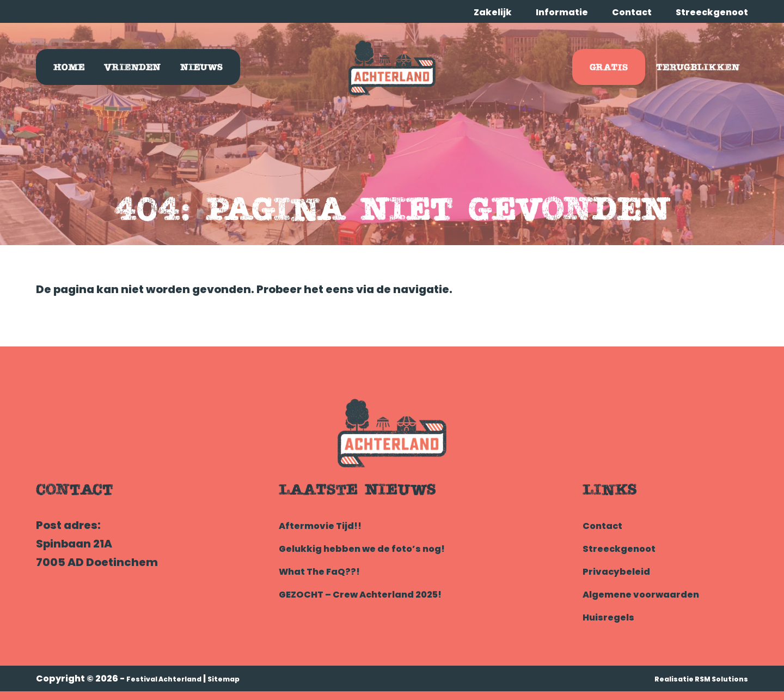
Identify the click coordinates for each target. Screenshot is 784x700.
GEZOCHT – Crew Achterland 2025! (378, 594)
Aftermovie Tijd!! (328, 525)
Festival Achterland (173, 678)
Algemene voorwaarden (653, 594)
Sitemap (246, 678)
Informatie (562, 12)
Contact (632, 12)
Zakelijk (493, 12)
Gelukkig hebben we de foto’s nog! (378, 548)
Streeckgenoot (712, 12)
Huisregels (614, 617)
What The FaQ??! (328, 571)
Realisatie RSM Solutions (690, 678)
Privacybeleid (622, 571)
